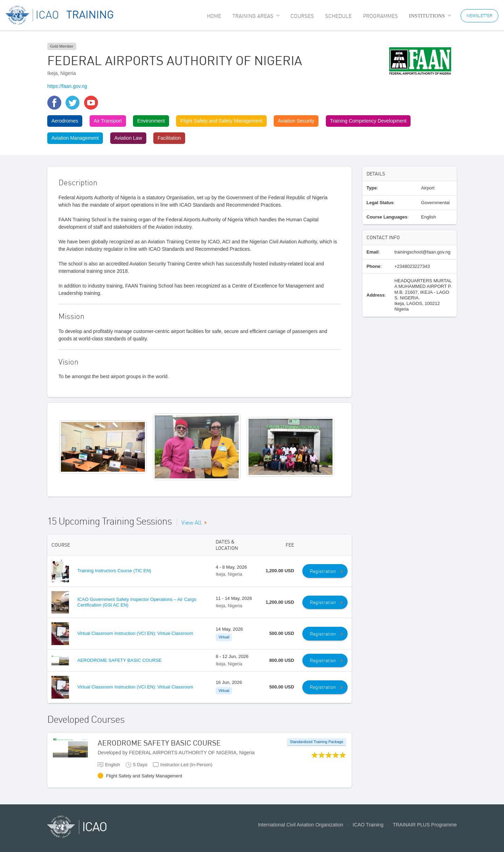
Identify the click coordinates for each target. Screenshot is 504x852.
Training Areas (253, 16)
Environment (151, 121)
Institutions (427, 16)
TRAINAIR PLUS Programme (425, 825)
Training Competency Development (368, 121)
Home (214, 16)
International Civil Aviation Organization (300, 825)
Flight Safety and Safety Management (221, 121)
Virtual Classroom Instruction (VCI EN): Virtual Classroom (135, 633)
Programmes (380, 16)
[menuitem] (214, 16)
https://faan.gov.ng (67, 86)
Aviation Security (296, 121)
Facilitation (169, 138)
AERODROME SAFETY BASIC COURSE (120, 660)
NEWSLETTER (479, 16)
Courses (302, 16)
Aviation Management (75, 138)
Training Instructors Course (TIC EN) (114, 571)
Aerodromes (65, 121)
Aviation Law (128, 138)
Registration (323, 571)
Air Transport (108, 121)
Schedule (338, 16)
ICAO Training (368, 825)
